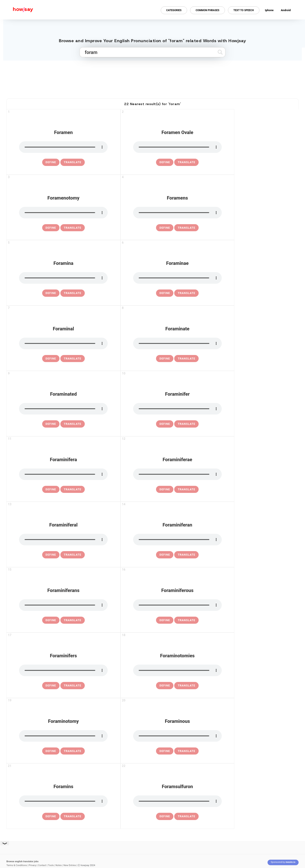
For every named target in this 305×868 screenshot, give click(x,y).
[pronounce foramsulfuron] (177, 801)
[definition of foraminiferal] (51, 555)
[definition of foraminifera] (51, 489)
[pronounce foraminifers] (63, 670)
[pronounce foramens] (177, 213)
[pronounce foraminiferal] (63, 540)
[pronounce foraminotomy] (63, 736)
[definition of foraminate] (165, 359)
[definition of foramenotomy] (51, 228)
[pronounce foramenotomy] (63, 213)
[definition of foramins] (51, 816)
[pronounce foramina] (63, 278)
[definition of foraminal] (51, 359)
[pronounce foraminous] (177, 736)
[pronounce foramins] (63, 801)
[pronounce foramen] (63, 147)
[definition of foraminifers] (51, 686)
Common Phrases (208, 10)
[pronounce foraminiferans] (63, 605)
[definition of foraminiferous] (165, 620)
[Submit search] (220, 52)
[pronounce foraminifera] (63, 474)
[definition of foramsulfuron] (165, 816)
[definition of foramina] (51, 293)
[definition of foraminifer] (165, 424)
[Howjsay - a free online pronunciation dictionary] (17, 10)
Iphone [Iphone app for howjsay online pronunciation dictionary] (269, 10)
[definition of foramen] (51, 162)
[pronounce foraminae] (177, 278)
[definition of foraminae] (165, 293)
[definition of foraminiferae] (165, 489)
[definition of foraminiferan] (165, 555)
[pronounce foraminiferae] (177, 474)
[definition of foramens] (165, 228)
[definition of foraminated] (51, 424)
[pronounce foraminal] (63, 343)
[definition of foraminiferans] (51, 620)
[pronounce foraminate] (177, 343)
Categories (174, 10)
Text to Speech (244, 10)
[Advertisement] (153, 78)
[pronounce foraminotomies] (177, 670)
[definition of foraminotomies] (165, 686)
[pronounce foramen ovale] (177, 147)
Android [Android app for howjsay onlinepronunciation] (286, 10)
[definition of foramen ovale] (165, 162)
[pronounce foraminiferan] (177, 540)
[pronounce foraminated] (63, 409)
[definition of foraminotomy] (51, 751)
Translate (73, 162)
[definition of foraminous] (165, 751)
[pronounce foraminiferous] (177, 605)
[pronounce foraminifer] (177, 409)
